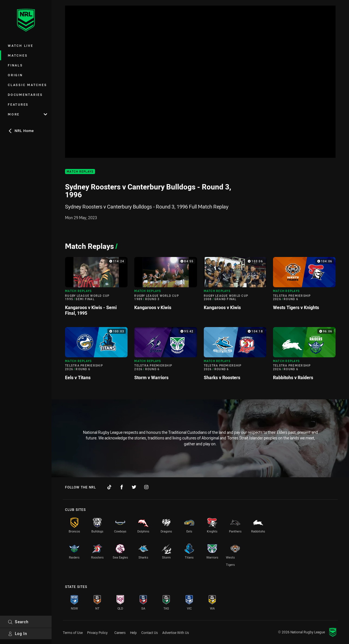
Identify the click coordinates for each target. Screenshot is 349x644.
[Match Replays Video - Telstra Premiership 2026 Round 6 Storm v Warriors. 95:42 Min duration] (166, 356)
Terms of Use (73, 633)
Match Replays (80, 172)
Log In (18, 633)
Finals (15, 65)
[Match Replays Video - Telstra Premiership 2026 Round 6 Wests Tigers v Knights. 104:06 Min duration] (304, 286)
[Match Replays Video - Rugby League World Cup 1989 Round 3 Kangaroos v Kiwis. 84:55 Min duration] (166, 286)
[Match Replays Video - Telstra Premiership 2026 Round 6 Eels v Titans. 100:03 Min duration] (96, 356)
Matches (18, 55)
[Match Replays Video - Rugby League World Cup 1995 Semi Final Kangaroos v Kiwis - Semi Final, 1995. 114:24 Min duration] (96, 289)
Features (18, 104)
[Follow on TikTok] (109, 487)
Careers (120, 633)
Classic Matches (27, 85)
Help (133, 633)
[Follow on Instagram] (146, 487)
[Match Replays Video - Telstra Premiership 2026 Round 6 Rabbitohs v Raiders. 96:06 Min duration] (304, 356)
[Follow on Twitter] (134, 487)
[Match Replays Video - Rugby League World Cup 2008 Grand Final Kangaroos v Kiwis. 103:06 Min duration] (235, 286)
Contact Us (150, 633)
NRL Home (21, 131)
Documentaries (25, 95)
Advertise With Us (176, 633)
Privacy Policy (97, 633)
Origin (15, 75)
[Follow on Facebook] (122, 487)
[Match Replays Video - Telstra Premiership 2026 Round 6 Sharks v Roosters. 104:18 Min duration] (235, 356)
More (27, 114)
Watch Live (21, 46)
